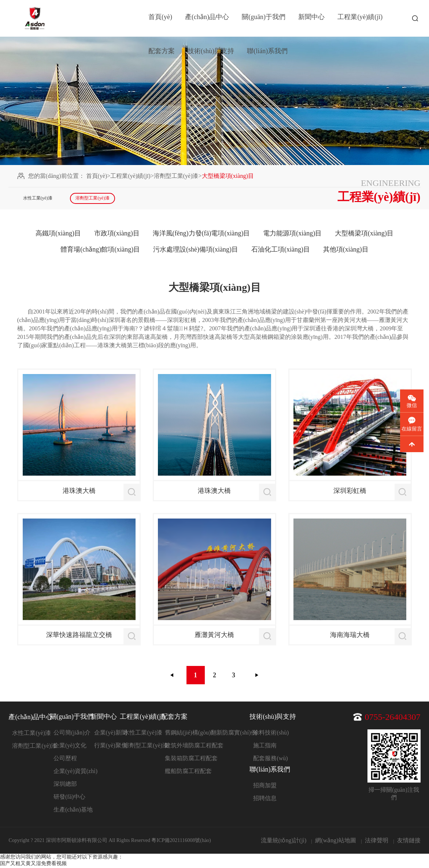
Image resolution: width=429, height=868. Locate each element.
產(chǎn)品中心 (207, 18)
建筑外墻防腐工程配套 (194, 746)
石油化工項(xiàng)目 (281, 250)
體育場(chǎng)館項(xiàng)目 (100, 250)
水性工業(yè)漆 (40, 199)
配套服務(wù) (270, 759)
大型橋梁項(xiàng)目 (364, 234)
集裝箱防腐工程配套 (191, 759)
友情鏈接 (409, 841)
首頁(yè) (160, 18)
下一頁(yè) (257, 676)
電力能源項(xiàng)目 (292, 234)
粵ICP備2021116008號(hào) (181, 841)
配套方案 (162, 55)
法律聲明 (377, 841)
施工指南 (265, 746)
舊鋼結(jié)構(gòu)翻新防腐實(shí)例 (211, 734)
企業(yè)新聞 (111, 734)
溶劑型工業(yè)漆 (176, 176)
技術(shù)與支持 (211, 55)
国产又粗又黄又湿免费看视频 (33, 865)
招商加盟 (265, 786)
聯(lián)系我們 (267, 55)
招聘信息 (265, 799)
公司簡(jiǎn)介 (72, 734)
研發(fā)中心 (69, 798)
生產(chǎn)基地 (73, 811)
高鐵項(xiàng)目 (58, 234)
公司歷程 (65, 759)
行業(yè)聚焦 (111, 746)
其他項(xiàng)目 (346, 250)
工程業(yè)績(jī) (360, 18)
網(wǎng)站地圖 (335, 841)
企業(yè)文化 (70, 746)
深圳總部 (65, 785)
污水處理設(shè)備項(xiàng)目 (196, 250)
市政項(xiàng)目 (117, 234)
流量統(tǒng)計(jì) (284, 841)
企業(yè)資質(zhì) (75, 772)
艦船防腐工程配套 (188, 772)
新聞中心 (311, 18)
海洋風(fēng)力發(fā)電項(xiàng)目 (201, 234)
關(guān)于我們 (264, 18)
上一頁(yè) (172, 676)
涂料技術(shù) (271, 734)
